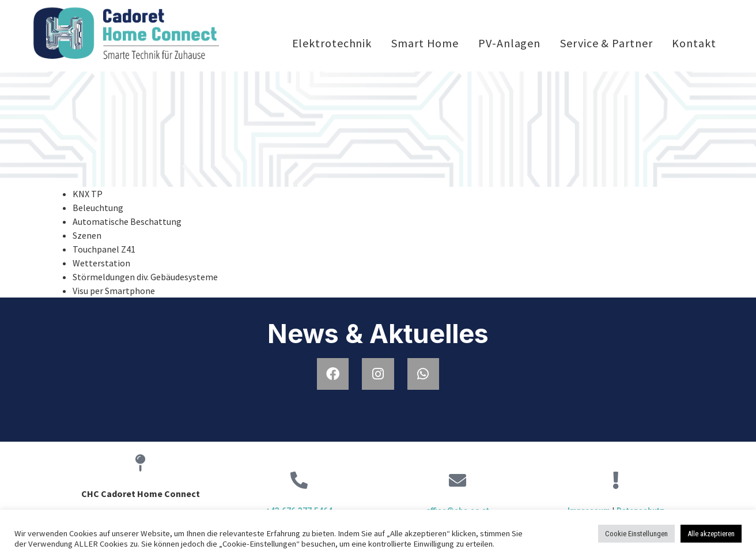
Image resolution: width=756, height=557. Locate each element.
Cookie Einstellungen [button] (636, 534)
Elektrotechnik (332, 43)
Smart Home (425, 43)
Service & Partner (606, 43)
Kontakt (694, 43)
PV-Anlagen (509, 43)
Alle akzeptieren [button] (711, 534)
